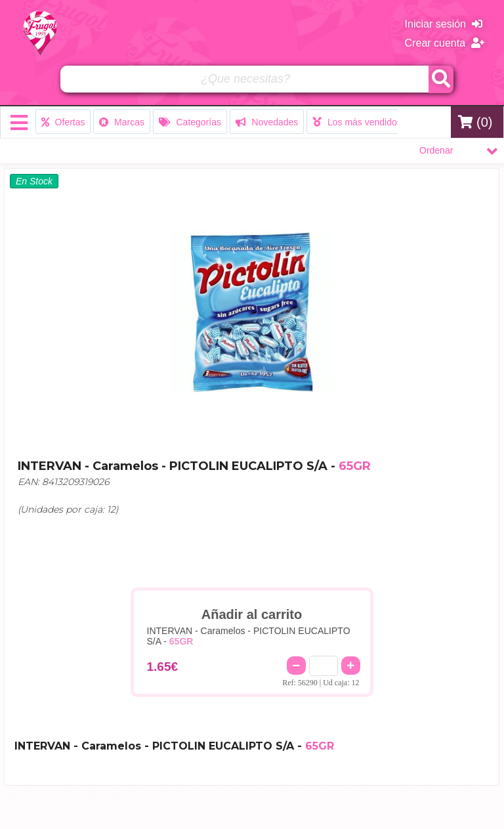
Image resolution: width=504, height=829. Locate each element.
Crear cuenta (445, 43)
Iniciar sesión (444, 24)
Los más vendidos (357, 122)
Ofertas (63, 122)
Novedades (267, 122)
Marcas (122, 122)
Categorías (190, 122)
